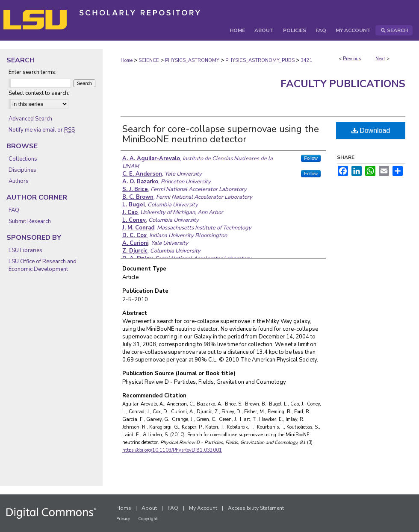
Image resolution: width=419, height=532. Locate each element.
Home (127, 60)
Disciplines (22, 170)
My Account (203, 508)
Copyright (148, 519)
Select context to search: (39, 93)
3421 (307, 60)
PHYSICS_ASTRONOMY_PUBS (260, 60)
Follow (311, 158)
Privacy (123, 519)
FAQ (14, 210)
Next (380, 59)
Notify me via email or (42, 130)
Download (371, 131)
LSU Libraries (25, 250)
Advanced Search (30, 119)
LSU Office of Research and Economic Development (43, 265)
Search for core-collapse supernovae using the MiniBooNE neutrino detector (221, 134)
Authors (19, 181)
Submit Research (30, 221)
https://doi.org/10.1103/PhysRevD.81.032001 (172, 450)
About (149, 508)
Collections (23, 159)
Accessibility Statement (256, 508)
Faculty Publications (343, 84)
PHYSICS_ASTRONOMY (192, 60)
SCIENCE (149, 60)
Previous (352, 59)
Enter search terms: (32, 72)
